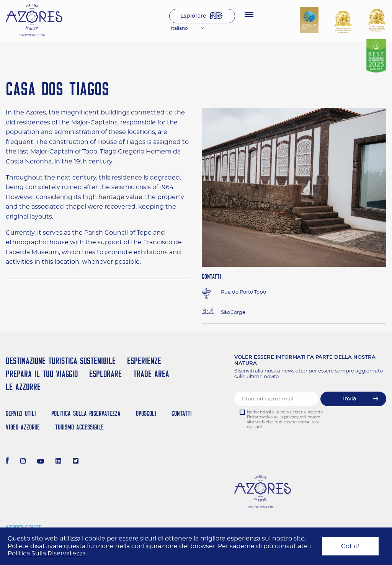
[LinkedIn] (58, 462)
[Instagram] (23, 462)
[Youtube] (41, 462)
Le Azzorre (23, 387)
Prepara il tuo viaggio (42, 374)
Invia (350, 399)
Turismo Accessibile (79, 427)
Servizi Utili (21, 413)
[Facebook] (7, 462)
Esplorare (193, 16)
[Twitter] (76, 462)
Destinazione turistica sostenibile (61, 361)
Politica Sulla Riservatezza (86, 413)
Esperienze (144, 361)
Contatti (182, 413)
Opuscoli (146, 413)
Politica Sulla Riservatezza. (47, 554)
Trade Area (151, 374)
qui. (259, 427)
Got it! (350, 546)
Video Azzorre (23, 427)
